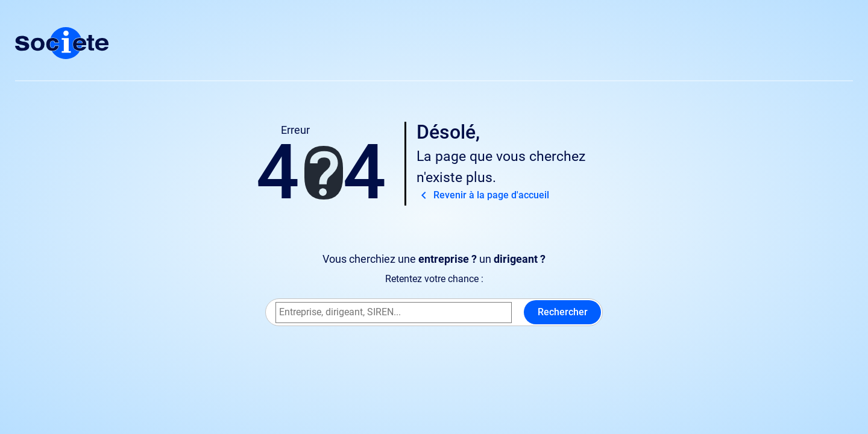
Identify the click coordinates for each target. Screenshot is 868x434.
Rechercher (563, 312)
